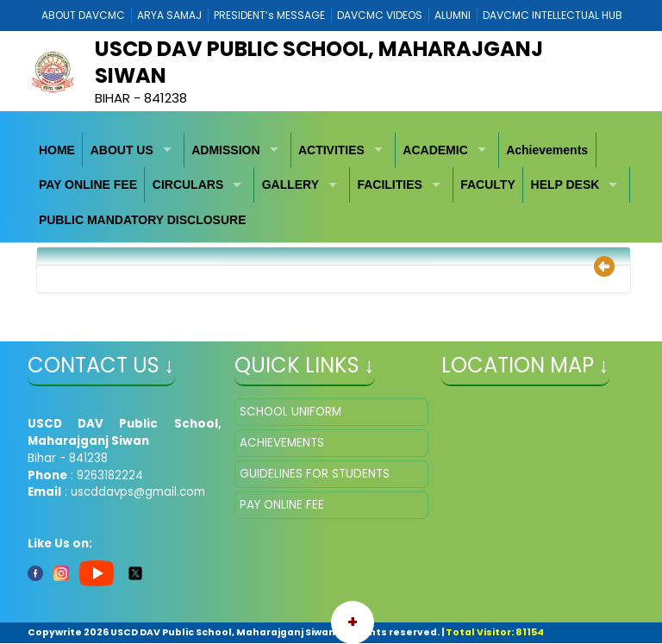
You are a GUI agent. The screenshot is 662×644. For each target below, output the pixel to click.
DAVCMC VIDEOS (380, 15)
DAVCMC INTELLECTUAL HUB (553, 15)
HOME (57, 150)
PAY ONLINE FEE (88, 184)
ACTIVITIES (331, 150)
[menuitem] (58, 150)
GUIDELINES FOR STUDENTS (315, 474)
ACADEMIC (435, 150)
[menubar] (331, 185)
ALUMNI (453, 15)
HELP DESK (565, 184)
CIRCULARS (188, 184)
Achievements (547, 150)
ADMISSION (225, 150)
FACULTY (488, 184)
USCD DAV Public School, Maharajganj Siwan (319, 62)
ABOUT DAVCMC (83, 15)
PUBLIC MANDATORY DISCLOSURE (143, 220)
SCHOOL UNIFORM (290, 412)
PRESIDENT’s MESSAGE (269, 15)
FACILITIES (389, 184)
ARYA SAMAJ (169, 15)
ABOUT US (122, 150)
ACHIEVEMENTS (282, 443)
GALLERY (290, 184)
